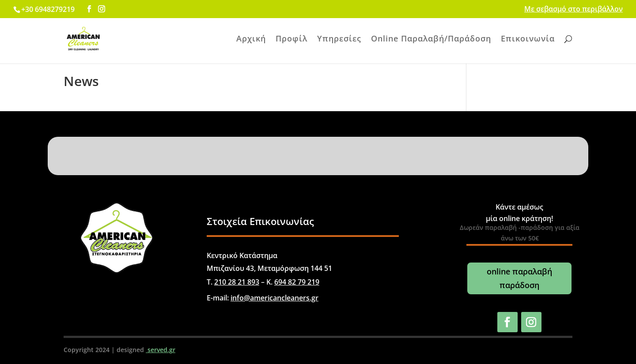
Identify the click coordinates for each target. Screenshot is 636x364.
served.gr (161, 350)
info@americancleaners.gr (274, 298)
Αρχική (251, 39)
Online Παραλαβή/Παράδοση (431, 39)
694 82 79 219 (297, 282)
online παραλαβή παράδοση (519, 278)
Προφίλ (291, 39)
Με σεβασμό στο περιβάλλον (574, 9)
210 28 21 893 (237, 282)
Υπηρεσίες (339, 39)
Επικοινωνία (528, 39)
